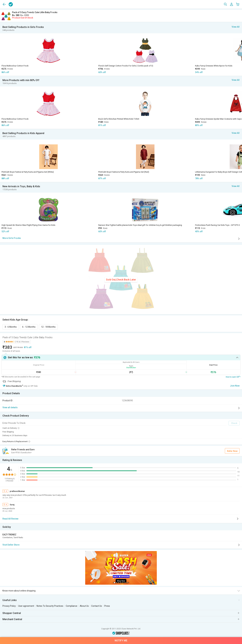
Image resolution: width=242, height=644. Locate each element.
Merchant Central (12, 619)
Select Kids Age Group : (16, 320)
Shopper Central (12, 613)
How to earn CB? (233, 377)
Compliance (72, 606)
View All (236, 27)
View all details (122, 408)
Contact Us (97, 606)
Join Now (235, 386)
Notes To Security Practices (50, 606)
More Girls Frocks (122, 239)
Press (107, 606)
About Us (84, 606)
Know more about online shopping (19, 591)
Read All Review (121, 519)
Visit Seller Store (122, 545)
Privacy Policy (9, 606)
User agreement (26, 606)
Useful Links (10, 600)
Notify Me (121, 641)
